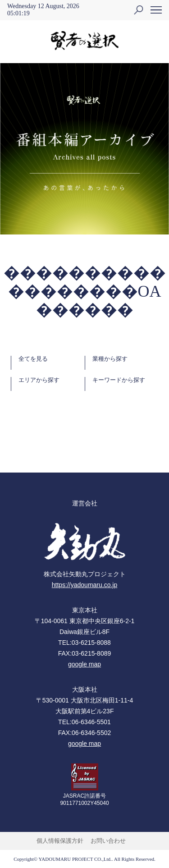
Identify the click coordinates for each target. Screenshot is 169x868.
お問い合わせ (108, 841)
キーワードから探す (119, 380)
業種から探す (110, 359)
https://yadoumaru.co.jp (85, 585)
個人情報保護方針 (60, 841)
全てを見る (33, 359)
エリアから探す (39, 380)
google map (84, 664)
